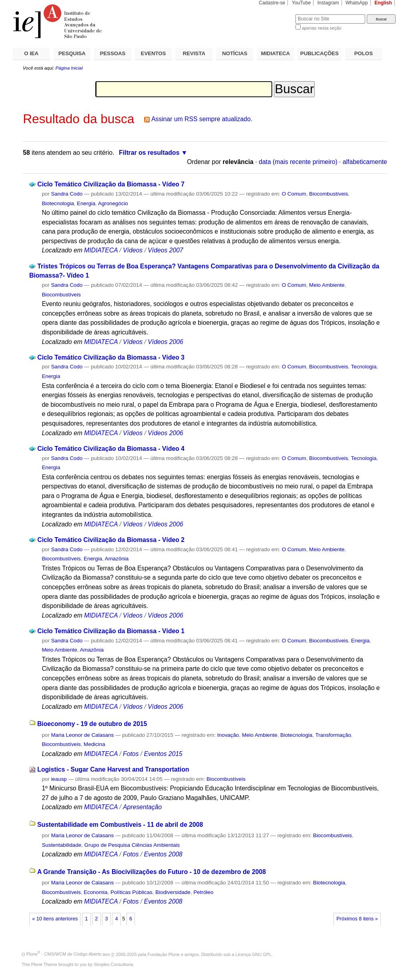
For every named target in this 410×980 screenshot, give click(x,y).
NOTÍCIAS (235, 53)
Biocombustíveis (329, 194)
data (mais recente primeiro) (298, 162)
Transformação (333, 735)
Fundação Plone (164, 954)
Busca (276, 14)
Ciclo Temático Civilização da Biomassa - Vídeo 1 (111, 631)
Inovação (228, 735)
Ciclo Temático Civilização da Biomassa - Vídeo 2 (111, 540)
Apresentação (142, 807)
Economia (95, 892)
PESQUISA (72, 53)
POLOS (364, 53)
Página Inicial (69, 68)
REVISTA (194, 53)
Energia (86, 203)
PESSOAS (113, 53)
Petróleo (203, 892)
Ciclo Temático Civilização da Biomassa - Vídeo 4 (111, 449)
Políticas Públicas (132, 892)
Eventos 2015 (163, 754)
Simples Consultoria (113, 964)
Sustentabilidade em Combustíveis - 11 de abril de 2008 (120, 825)
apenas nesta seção (322, 28)
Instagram (328, 3)
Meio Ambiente (327, 285)
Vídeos (133, 250)
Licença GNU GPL (253, 954)
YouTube (301, 3)
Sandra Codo (67, 194)
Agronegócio (113, 203)
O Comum (294, 194)
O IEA (31, 53)
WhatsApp (357, 3)
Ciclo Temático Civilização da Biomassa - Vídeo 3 (111, 357)
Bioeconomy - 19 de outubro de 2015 (92, 724)
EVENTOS (154, 53)
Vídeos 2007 (165, 250)
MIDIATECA (275, 53)
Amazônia (117, 559)
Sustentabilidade (61, 845)
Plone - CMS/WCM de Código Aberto (64, 954)
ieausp (59, 779)
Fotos (131, 754)
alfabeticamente (365, 162)
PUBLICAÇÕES (320, 53)
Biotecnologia (58, 203)
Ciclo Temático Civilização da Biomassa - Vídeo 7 (111, 184)
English (383, 3)
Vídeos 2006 (165, 342)
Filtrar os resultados (149, 153)
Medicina (94, 744)
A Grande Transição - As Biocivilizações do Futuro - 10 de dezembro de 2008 (152, 872)
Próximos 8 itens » (357, 919)
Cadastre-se (272, 3)
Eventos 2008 (163, 854)
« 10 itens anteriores (55, 919)
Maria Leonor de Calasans (82, 735)
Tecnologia (364, 367)
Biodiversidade (173, 892)
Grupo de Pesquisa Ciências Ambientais (132, 845)
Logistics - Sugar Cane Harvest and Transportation (113, 769)
